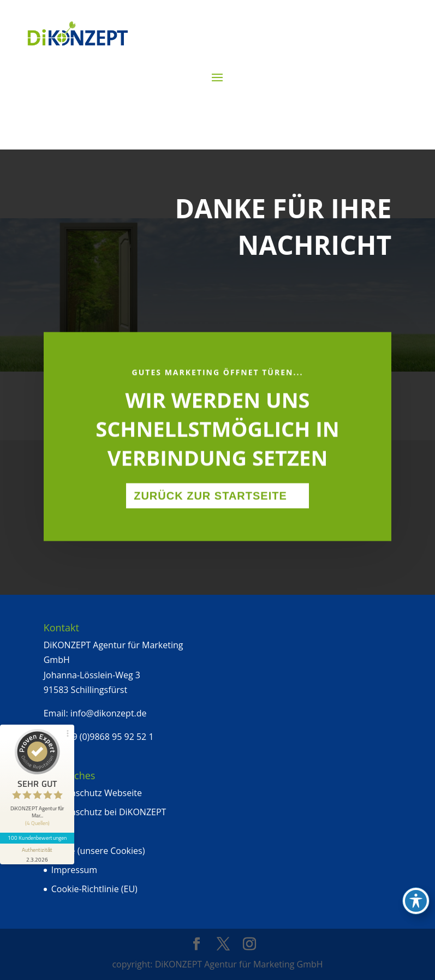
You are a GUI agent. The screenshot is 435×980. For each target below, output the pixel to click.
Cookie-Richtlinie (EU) (94, 889)
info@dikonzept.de (109, 713)
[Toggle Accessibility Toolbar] (416, 901)
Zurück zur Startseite (210, 516)
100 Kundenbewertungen (37, 838)
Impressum (74, 870)
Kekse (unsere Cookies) (98, 851)
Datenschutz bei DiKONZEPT (109, 812)
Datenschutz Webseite (97, 793)
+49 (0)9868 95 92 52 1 (108, 737)
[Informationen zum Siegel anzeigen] (37, 854)
